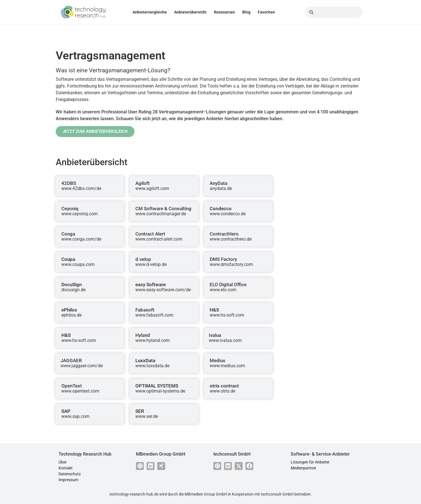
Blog (246, 12)
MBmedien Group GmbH (206, 494)
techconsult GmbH (277, 494)
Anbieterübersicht (190, 12)
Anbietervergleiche (150, 12)
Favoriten (266, 12)
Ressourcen (224, 12)
